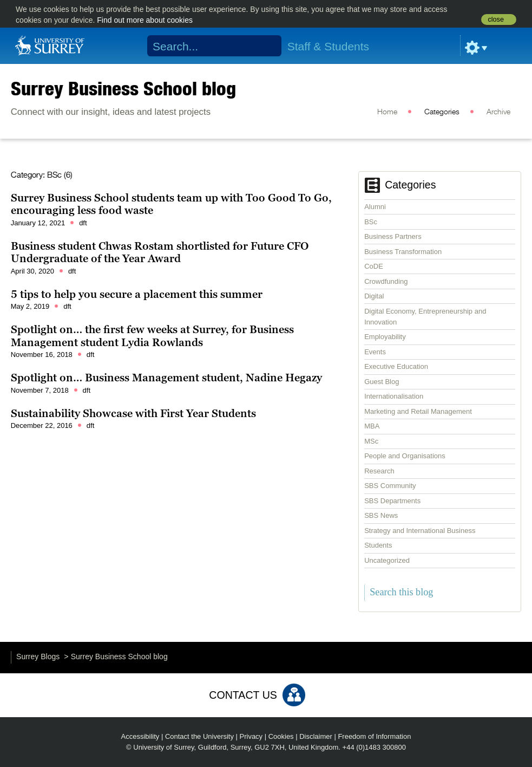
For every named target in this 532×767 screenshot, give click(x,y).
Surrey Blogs (38, 656)
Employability (385, 337)
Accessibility (140, 736)
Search (267, 46)
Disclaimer (316, 736)
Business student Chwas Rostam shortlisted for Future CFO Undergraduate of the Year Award (160, 252)
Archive (498, 112)
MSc (371, 441)
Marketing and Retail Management (418, 411)
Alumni (375, 207)
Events (375, 352)
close (495, 19)
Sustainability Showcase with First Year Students (133, 413)
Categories (442, 112)
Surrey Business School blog (123, 88)
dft (83, 223)
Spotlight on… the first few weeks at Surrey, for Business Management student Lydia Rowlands (152, 336)
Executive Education (396, 366)
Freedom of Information (374, 736)
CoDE (374, 266)
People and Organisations (405, 456)
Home (387, 112)
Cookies (281, 736)
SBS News (381, 515)
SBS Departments (392, 501)
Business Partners (393, 236)
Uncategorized (387, 560)
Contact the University (199, 736)
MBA (372, 426)
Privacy (251, 736)
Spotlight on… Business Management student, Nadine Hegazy (166, 378)
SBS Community (390, 486)
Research (379, 471)
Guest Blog (382, 382)
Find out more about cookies (145, 20)
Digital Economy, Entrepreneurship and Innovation (425, 317)
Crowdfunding (386, 281)
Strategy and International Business (420, 531)
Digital (374, 296)
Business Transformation (403, 252)
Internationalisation (394, 396)
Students (378, 545)
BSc (371, 222)
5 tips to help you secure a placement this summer (137, 294)
